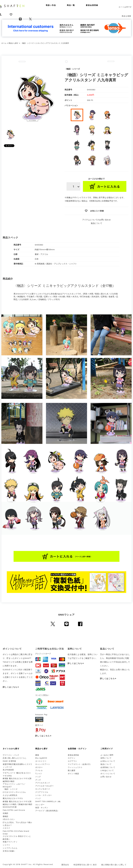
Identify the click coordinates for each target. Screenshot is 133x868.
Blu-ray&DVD (41, 758)
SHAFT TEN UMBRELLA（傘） (49, 801)
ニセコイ (6, 828)
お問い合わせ (106, 777)
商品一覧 (71, 5)
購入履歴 (72, 770)
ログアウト (72, 761)
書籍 (37, 755)
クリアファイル (42, 792)
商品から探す (13, 43)
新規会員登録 (92, 5)
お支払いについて (108, 761)
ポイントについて (108, 774)
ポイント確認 (73, 774)
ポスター (39, 767)
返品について (96, 223)
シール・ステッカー (44, 795)
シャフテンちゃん (10, 848)
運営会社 (65, 865)
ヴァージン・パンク (11, 755)
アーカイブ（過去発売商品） (47, 811)
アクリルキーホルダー (44, 786)
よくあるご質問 (107, 755)
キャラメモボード (43, 789)
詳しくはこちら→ (11, 687)
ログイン (72, 758)
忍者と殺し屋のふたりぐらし (15, 758)
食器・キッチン (42, 808)
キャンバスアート (43, 764)
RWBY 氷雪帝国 (9, 761)
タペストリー (41, 761)
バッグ (38, 777)
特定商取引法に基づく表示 (85, 865)
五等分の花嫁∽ (9, 851)
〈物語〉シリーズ (10, 789)
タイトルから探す (11, 749)
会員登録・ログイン (77, 749)
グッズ (38, 780)
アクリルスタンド (43, 783)
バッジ (38, 798)
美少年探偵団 (8, 770)
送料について (106, 758)
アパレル (39, 770)
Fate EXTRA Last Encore (14, 810)
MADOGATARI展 (10, 807)
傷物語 (5, 816)
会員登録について (108, 767)
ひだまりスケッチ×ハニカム (14, 792)
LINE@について (107, 770)
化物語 (5, 813)
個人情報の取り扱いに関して (114, 865)
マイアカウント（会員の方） (80, 764)
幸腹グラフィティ (10, 842)
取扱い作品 (51, 5)
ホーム (4, 43)
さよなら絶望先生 (10, 795)
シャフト (6, 845)
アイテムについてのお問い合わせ (96, 220)
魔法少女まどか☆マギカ (13, 798)
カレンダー (40, 805)
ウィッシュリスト (75, 767)
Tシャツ (39, 774)
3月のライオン (9, 819)
